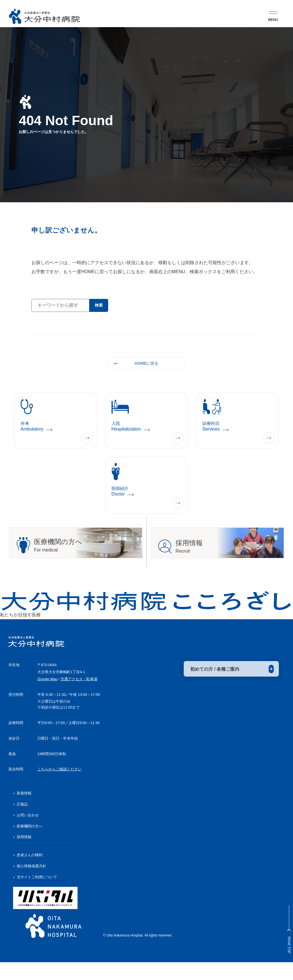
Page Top (286, 929)
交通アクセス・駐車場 (79, 697)
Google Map (47, 697)
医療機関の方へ (30, 844)
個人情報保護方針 (31, 884)
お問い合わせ (28, 833)
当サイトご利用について (37, 895)
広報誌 (22, 822)
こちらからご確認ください (59, 787)
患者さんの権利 (30, 873)
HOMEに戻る (146, 363)
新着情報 (24, 811)
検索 (97, 305)
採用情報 (24, 855)
